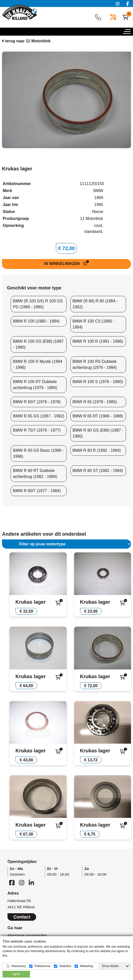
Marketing (86, 966)
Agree (16, 974)
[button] (128, 33)
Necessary (19, 966)
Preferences (43, 966)
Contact (22, 917)
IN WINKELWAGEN (63, 264)
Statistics (65, 966)
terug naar (26, 41)
